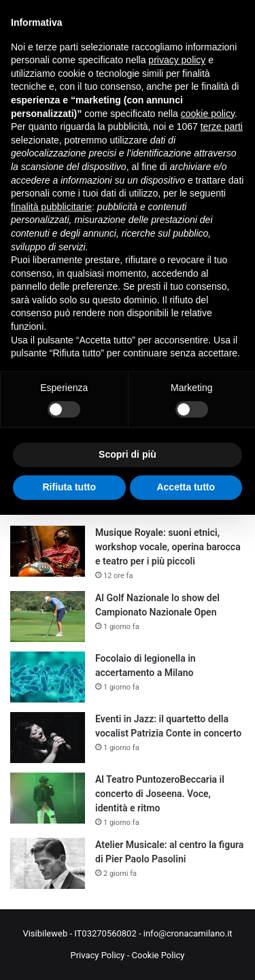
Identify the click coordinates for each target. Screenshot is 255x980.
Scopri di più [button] (128, 454)
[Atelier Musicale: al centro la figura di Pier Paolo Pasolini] (48, 863)
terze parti (222, 126)
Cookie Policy (158, 955)
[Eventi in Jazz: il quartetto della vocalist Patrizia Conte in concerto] (48, 738)
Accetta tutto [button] (186, 487)
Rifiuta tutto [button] (69, 487)
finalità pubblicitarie (51, 207)
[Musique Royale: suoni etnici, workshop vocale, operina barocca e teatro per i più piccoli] (48, 551)
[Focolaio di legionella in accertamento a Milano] (48, 677)
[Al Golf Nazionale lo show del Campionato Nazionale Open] (48, 616)
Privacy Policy (97, 955)
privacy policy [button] (177, 60)
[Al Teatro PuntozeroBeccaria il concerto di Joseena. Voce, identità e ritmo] (48, 798)
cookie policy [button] (208, 114)
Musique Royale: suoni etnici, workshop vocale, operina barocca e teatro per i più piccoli (168, 547)
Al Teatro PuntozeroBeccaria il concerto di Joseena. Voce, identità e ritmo (160, 794)
